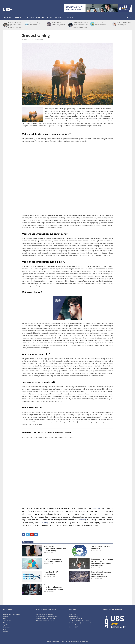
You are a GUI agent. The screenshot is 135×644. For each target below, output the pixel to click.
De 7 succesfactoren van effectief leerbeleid (102, 24)
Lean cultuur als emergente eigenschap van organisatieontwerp (59, 24)
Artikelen (8, 17)
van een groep (33, 241)
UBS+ (8, 9)
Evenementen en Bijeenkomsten (47, 617)
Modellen (30, 17)
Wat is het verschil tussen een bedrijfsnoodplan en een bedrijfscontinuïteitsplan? (81, 25)
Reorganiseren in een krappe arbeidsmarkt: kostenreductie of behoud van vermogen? (15, 25)
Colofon (6, 617)
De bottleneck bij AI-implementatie (36, 24)
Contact (6, 631)
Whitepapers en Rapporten (45, 621)
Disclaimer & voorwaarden (12, 615)
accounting (81, 520)
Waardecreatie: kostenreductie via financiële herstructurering (55, 548)
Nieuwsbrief (59, 17)
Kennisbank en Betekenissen (46, 619)
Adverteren (7, 621)
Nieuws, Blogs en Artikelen (45, 615)
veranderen (97, 508)
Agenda (50, 17)
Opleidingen (7, 625)
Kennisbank (40, 17)
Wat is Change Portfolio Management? (100, 547)
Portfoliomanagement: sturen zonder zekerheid (53, 560)
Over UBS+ (69, 17)
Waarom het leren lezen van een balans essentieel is (124, 24)
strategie (46, 523)
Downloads (19, 17)
